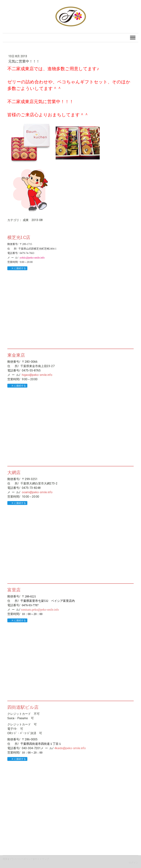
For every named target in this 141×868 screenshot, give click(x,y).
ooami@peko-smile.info (37, 492)
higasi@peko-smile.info (37, 375)
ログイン (133, 863)
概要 (5, 859)
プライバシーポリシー (21, 859)
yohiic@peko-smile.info (32, 258)
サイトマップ (42, 859)
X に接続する (17, 268)
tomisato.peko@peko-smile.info (40, 610)
